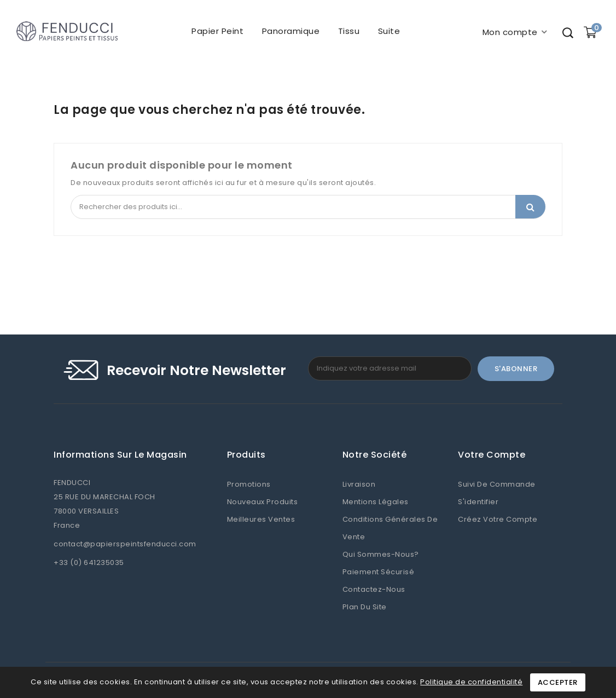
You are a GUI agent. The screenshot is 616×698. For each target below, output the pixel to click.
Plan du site (365, 607)
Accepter (558, 682)
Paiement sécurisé (379, 572)
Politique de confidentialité (471, 682)
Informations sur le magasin (120, 455)
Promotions (249, 484)
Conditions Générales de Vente (390, 528)
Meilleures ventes (261, 519)
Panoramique (290, 31)
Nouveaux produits (263, 502)
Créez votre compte (498, 519)
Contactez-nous (374, 589)
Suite (389, 31)
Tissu (348, 31)
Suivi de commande (497, 484)
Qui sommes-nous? (381, 554)
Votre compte (492, 455)
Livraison (359, 484)
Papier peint (217, 31)
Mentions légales (376, 502)
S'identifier (478, 502)
